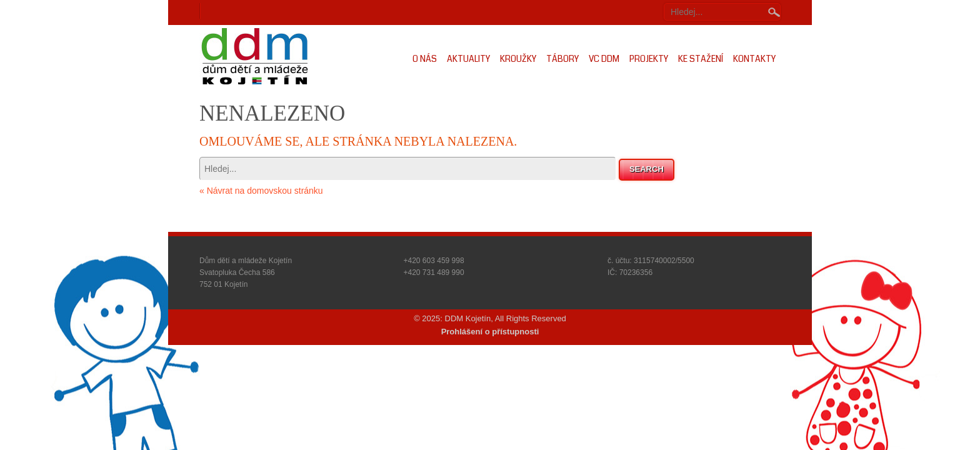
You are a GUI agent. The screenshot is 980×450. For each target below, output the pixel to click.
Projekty (649, 59)
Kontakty (754, 59)
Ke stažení (701, 59)
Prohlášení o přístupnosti (490, 332)
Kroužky (518, 59)
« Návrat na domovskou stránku (261, 191)
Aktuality (468, 59)
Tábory (562, 59)
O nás (425, 59)
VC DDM (604, 59)
